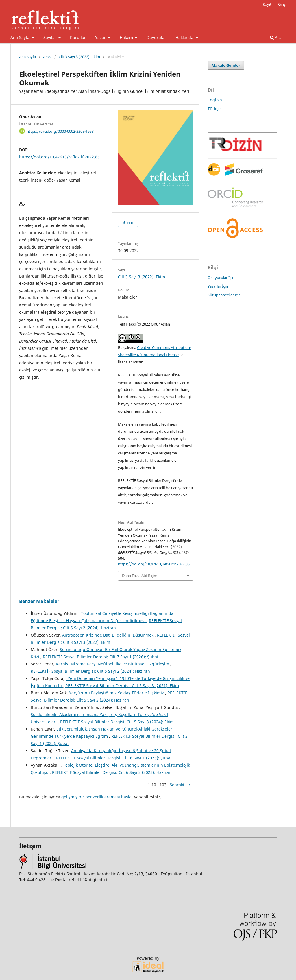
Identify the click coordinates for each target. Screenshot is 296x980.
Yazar (101, 37)
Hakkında (185, 37)
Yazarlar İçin (218, 286)
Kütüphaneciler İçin (224, 295)
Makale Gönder (226, 65)
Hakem (127, 37)
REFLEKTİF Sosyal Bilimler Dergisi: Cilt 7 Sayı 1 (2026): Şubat (101, 657)
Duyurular (156, 37)
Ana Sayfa (21, 37)
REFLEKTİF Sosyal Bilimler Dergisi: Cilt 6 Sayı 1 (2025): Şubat (114, 758)
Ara (276, 37)
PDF (130, 223)
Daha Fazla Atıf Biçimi (140, 576)
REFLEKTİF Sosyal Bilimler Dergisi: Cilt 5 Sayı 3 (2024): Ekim (117, 722)
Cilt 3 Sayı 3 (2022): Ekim (79, 57)
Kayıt (267, 4)
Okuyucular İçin (221, 278)
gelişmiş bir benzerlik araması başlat (97, 797)
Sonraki (177, 785)
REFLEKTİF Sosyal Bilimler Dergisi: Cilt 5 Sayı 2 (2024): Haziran (90, 671)
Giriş (282, 4)
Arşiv (47, 57)
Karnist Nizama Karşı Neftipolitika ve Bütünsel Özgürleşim (113, 664)
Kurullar (78, 37)
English (215, 100)
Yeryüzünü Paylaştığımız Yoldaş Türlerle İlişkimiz (117, 693)
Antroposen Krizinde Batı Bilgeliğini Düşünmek (108, 635)
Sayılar (50, 37)
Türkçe (214, 109)
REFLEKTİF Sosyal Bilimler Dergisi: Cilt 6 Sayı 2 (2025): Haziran (112, 772)
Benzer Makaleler (39, 601)
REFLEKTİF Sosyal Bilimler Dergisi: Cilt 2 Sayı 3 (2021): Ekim (122, 686)
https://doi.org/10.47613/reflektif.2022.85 (59, 157)
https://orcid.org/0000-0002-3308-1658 (60, 131)
